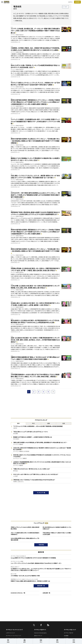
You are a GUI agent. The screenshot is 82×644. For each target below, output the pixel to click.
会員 (64, 423)
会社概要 (66, 636)
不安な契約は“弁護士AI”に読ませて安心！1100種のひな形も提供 (57, 534)
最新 (18, 423)
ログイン (70, 2)
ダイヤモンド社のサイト (40, 630)
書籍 (74, 641)
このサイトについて (10, 633)
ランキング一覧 (41, 493)
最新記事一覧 (41, 586)
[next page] (53, 392)
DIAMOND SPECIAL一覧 (18, 593)
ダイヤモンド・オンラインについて (14, 630)
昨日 (34, 423)
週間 (49, 423)
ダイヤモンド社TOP (69, 633)
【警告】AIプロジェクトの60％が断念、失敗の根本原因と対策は (25, 528)
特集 (57, 641)
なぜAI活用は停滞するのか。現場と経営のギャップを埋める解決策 (25, 539)
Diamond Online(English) (40, 633)
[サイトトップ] (6, 2)
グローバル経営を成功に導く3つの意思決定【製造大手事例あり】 (25, 534)
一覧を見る (41, 545)
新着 (8, 641)
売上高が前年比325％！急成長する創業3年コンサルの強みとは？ (57, 528)
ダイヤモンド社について (70, 630)
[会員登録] (77, 2)
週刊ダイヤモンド (38, 636)
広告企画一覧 (46, 593)
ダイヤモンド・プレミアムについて (14, 636)
